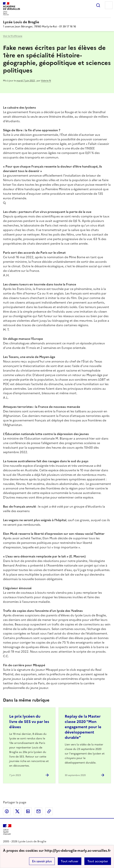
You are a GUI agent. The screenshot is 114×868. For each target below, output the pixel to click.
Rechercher (98, 5)
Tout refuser (70, 861)
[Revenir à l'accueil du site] (7, 830)
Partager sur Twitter (17, 811)
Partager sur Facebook (7, 811)
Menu (109, 5)
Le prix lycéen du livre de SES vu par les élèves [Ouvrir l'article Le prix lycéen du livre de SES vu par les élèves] (29, 722)
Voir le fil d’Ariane (13, 36)
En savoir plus (42, 861)
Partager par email (39, 811)
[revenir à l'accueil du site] (57, 22)
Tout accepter (98, 861)
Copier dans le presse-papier (49, 811)
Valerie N (46, 81)
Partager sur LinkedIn (28, 811)
